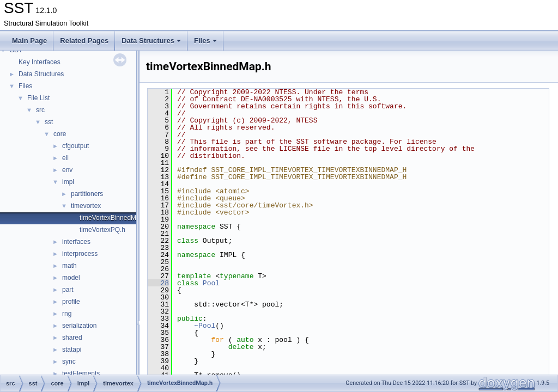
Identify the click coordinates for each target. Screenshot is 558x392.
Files (205, 41)
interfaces (76, 242)
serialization (79, 326)
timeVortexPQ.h (102, 230)
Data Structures (151, 41)
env (67, 170)
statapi (72, 350)
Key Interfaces (40, 62)
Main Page (29, 41)
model (71, 278)
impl (68, 182)
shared (72, 338)
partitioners (87, 194)
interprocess (80, 254)
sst (49, 122)
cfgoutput (75, 146)
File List (38, 98)
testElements (81, 373)
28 (158, 283)
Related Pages (84, 41)
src (40, 110)
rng (67, 314)
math (69, 266)
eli (65, 158)
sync (69, 362)
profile (71, 302)
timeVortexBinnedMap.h (114, 218)
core (60, 134)
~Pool (205, 326)
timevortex (86, 206)
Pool (211, 283)
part (68, 290)
